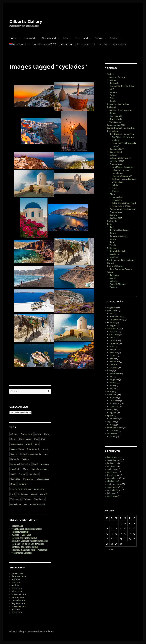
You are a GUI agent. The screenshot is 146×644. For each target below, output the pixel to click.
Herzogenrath (116, 116)
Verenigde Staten (115, 428)
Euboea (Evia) (116, 152)
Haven (45, 449)
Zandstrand (16, 504)
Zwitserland (113, 434)
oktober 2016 (18, 597)
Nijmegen (114, 257)
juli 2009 (16, 609)
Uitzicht (43, 494)
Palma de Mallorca (118, 284)
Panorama (28, 479)
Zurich (113, 101)
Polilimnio (114, 362)
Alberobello (115, 374)
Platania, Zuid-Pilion (121, 206)
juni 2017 (16, 579)
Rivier (13, 484)
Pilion (112, 194)
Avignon (113, 80)
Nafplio (115, 185)
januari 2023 (17, 573)
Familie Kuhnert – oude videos (77, 44)
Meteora (113, 155)
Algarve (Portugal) (118, 77)
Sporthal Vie (17, 526)
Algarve (113, 413)
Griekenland (49, 38)
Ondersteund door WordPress (40, 631)
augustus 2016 (18, 603)
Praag (112, 98)
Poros (114, 188)
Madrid (113, 278)
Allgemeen (112, 308)
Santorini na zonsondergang (25, 547)
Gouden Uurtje (17, 449)
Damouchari (117, 197)
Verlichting (16, 499)
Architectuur (27, 434)
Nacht (13, 474)
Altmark (14, 434)
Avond (38, 434)
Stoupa (115, 191)
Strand (34, 494)
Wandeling (39, 499)
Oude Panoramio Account (121, 269)
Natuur (22, 474)
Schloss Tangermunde (21, 489)
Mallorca (113, 281)
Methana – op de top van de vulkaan (28, 544)
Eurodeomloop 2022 (44, 44)
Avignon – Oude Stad (21, 535)
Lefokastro (117, 200)
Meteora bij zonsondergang (24, 538)
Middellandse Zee (39, 469)
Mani (25, 469)
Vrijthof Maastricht (20, 532)
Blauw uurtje (25, 439)
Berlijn (113, 113)
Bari (111, 227)
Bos (36, 439)
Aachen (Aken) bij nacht (121, 110)
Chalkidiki (114, 335)
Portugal (111, 410)
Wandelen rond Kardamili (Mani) (27, 529)
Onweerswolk (116, 119)
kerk (46, 454)
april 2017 (16, 585)
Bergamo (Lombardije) (120, 230)
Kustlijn (25, 459)
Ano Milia (114, 332)
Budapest (114, 83)
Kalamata (114, 341)
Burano (113, 233)
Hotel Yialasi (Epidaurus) (123, 167)
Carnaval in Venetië (118, 236)
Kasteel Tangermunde (31, 454)
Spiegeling (39, 489)
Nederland (82, 38)
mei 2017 (16, 582)
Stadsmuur (23, 494)
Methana (114, 353)
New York (114, 431)
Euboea (113, 338)
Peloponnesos (42, 479)
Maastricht (15, 469)
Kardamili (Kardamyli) (122, 176)
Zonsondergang (38, 504)
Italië (66, 38)
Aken (112, 314)
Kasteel (14, 454)
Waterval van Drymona (22, 553)
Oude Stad (15, 479)
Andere (114, 38)
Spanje (99, 38)
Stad (13, 494)
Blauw (13, 439)
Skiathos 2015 (116, 218)
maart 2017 (17, 588)
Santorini (23, 484)
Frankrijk (111, 323)
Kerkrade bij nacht (118, 251)
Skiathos (113, 368)
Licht (36, 464)
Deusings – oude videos (112, 44)
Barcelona (114, 275)
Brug (43, 439)
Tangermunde (116, 122)
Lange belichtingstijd (20, 464)
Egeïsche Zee (17, 444)
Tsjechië (111, 422)
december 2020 (19, 576)
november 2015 (19, 606)
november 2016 (19, 594)
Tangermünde (116, 320)
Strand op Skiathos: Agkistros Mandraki (30, 541)
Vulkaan (27, 499)
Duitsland (29, 38)
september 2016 (19, 600)
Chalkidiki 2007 (117, 149)
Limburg (45, 464)
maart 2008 (17, 612)
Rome (112, 242)
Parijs (112, 95)
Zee (26, 504)
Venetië (113, 245)
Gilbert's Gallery (26, 21)
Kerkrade (15, 459)
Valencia (113, 287)
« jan (111, 549)
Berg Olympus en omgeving (122, 134)
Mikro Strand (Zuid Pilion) (124, 203)
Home (13, 38)
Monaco (113, 92)
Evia (37, 444)
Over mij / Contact (115, 266)
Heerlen (113, 398)
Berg (46, 434)
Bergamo (114, 380)
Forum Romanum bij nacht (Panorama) (30, 550)
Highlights (112, 221)
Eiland (29, 444)
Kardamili (114, 344)
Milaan (113, 239)
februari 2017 (18, 591)
